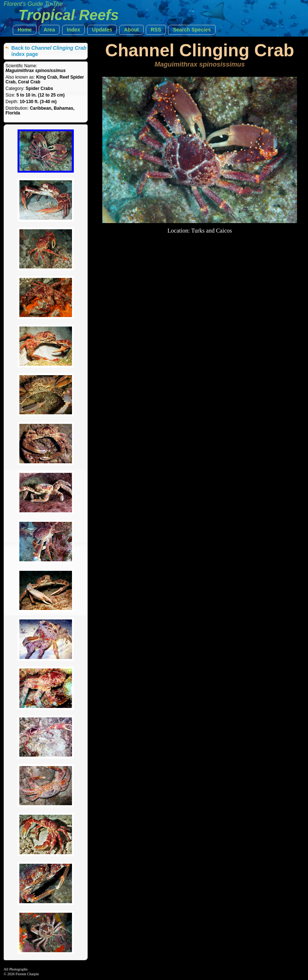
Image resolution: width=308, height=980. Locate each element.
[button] (25, 30)
